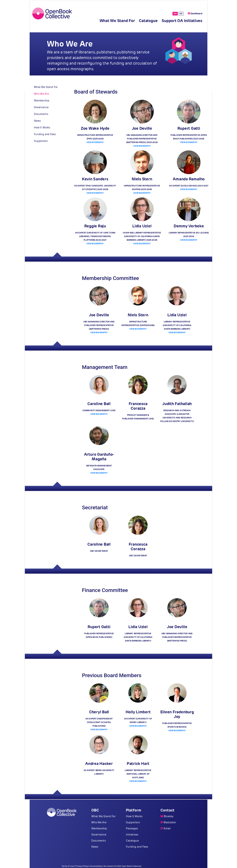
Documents (41, 114)
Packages (132, 828)
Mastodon (170, 822)
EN (175, 14)
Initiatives (132, 835)
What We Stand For (117, 21)
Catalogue (148, 21)
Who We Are (41, 94)
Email (167, 828)
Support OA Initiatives (182, 21)
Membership (42, 101)
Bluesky (169, 816)
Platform (134, 810)
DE (181, 14)
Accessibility (96, 866)
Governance (41, 107)
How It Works (42, 127)
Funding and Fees (45, 134)
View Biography (95, 142)
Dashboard (195, 13)
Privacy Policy (82, 866)
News (37, 121)
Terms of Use (68, 866)
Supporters (41, 141)
